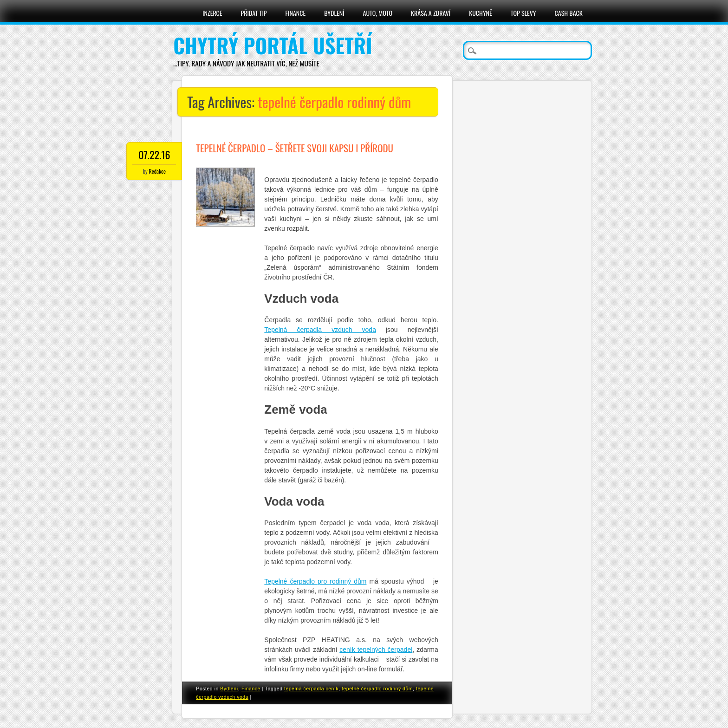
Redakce (157, 171)
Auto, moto (378, 13)
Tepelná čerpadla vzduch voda (320, 330)
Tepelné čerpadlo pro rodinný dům (315, 581)
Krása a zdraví (431, 13)
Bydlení (334, 13)
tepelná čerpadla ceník (311, 689)
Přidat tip (254, 13)
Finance (296, 13)
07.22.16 (154, 155)
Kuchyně (480, 13)
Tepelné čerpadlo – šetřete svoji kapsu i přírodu (295, 148)
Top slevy (523, 13)
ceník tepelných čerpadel (376, 650)
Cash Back (569, 13)
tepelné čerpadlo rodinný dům (377, 689)
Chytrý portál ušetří (273, 45)
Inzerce (212, 13)
